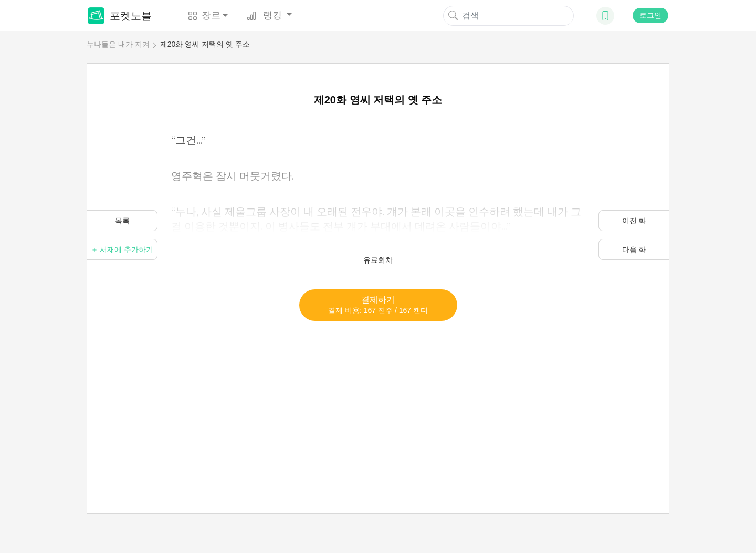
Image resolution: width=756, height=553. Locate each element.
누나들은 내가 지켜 (118, 44)
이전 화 (634, 221)
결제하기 (378, 305)
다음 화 (634, 249)
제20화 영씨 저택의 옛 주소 (205, 44)
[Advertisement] (378, 394)
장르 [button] (204, 15)
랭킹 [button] (266, 15)
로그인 (650, 15)
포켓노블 (120, 16)
